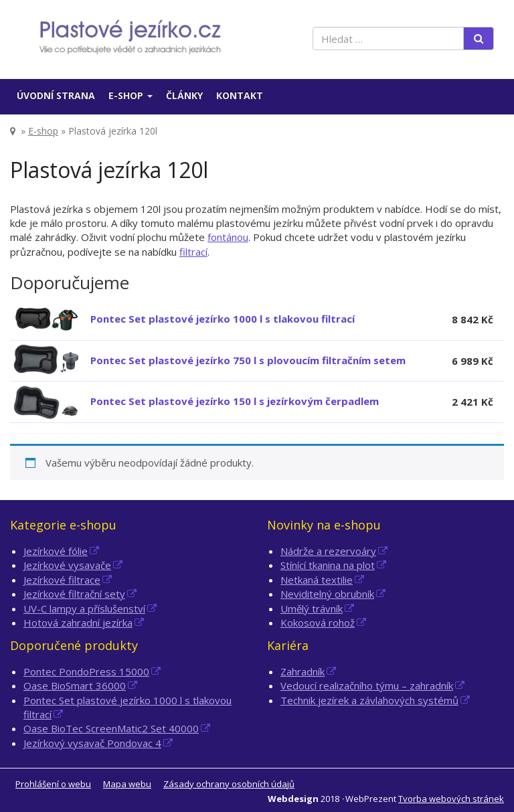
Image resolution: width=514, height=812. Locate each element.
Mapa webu (127, 784)
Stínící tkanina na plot (328, 565)
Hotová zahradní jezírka (78, 623)
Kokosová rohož (318, 623)
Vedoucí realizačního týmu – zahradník (367, 685)
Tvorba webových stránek (451, 799)
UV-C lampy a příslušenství (84, 608)
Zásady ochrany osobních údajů (229, 784)
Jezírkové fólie (56, 551)
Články (184, 95)
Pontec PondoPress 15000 (86, 671)
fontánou (228, 237)
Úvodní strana (56, 95)
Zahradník (303, 671)
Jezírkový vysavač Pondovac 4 (92, 743)
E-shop (131, 95)
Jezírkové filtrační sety (74, 594)
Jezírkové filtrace (62, 580)
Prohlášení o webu (53, 784)
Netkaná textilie (317, 580)
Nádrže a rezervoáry (328, 551)
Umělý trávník (312, 608)
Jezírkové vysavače (67, 565)
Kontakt (240, 95)
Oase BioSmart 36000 (75, 685)
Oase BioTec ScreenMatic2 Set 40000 (111, 728)
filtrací (193, 252)
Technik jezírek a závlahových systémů (369, 700)
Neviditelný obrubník (327, 594)
